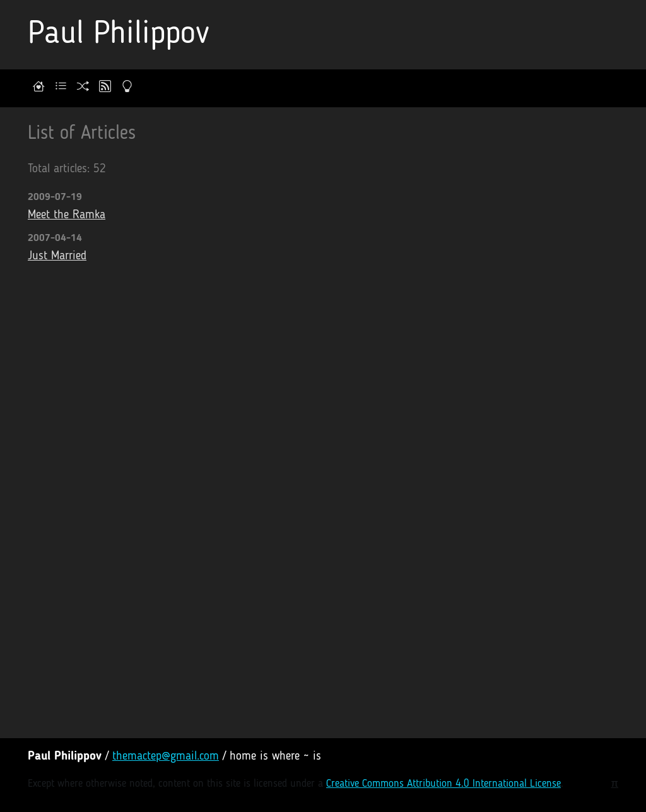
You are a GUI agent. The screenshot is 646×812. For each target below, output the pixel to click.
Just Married (57, 256)
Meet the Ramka (67, 215)
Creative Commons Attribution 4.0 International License (443, 784)
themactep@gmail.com (166, 757)
